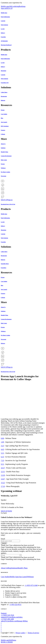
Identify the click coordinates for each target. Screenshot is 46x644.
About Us (4, 568)
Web (10, 640)
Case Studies (5, 577)
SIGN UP (9, 8)
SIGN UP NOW (6, 511)
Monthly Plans (22, 568)
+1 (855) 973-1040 (31, 585)
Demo (14, 640)
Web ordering (14, 6)
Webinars (31, 577)
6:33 (2, 457)
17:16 (3, 486)
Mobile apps (5, 6)
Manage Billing (22, 621)
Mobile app (5, 640)
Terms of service (33, 633)
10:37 (3, 468)
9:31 (2, 464)
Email (3, 539)
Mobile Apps (14, 577)
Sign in (3, 8)
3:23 (2, 446)
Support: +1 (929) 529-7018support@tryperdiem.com (10, 615)
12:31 (3, 472)
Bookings (22, 6)
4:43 (2, 449)
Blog (9, 568)
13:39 (3, 475)
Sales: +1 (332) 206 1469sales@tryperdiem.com (12, 619)
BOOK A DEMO (7, 642)
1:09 (2, 442)
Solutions (14, 568)
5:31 (2, 453)
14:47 (3, 479)
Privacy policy (21, 633)
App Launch (23, 577)
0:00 (2, 438)
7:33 (2, 461)
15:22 (3, 483)
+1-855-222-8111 (15, 604)
